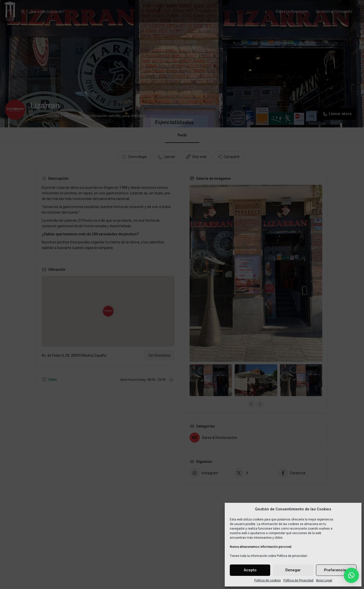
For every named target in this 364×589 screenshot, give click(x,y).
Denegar (293, 570)
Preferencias (336, 570)
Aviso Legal (324, 580)
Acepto (250, 570)
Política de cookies (268, 580)
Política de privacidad (292, 556)
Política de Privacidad (298, 580)
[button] (351, 575)
